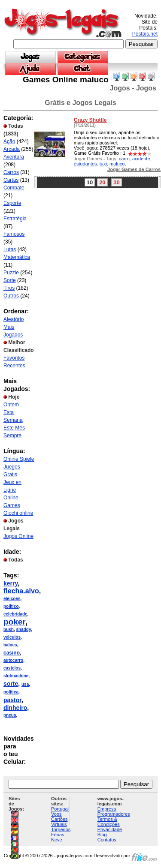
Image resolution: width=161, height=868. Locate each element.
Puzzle (11, 273)
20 (102, 182)
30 (116, 182)
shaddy (23, 629)
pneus (10, 715)
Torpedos (61, 829)
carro (124, 159)
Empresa (107, 809)
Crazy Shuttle (90, 120)
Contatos (107, 840)
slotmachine (16, 676)
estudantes (85, 164)
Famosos (14, 234)
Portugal (60, 809)
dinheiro (15, 708)
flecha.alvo (21, 591)
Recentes (14, 366)
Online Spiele (19, 459)
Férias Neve (58, 837)
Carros (11, 172)
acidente (141, 159)
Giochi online (18, 513)
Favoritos (14, 358)
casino (12, 653)
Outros (11, 296)
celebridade (15, 614)
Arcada (12, 149)
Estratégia (15, 219)
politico (11, 606)
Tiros (9, 288)
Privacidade (110, 829)
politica (11, 692)
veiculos (12, 637)
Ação (9, 141)
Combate (14, 188)
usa (25, 684)
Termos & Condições (109, 822)
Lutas (10, 249)
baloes (10, 645)
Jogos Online (18, 536)
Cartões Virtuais (59, 822)
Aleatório (14, 319)
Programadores (114, 814)
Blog (102, 835)
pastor (12, 700)
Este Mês (14, 428)
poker (14, 622)
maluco (117, 164)
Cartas (11, 180)
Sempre (12, 436)
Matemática (17, 257)
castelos (12, 668)
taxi (103, 164)
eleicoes (12, 599)
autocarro (13, 660)
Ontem (11, 405)
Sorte (10, 280)
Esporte (12, 203)
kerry (11, 583)
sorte (11, 684)
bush (9, 629)
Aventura (14, 157)
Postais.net (145, 34)
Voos (56, 814)
